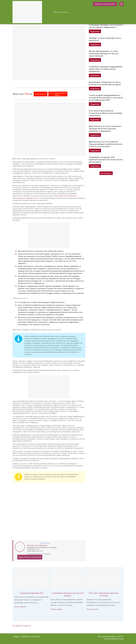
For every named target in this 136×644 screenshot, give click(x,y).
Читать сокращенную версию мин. (58, 94)
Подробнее (95, 31)
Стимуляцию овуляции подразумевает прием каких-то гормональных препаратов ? (106, 69)
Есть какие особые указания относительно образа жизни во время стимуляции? (105, 113)
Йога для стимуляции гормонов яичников (104, 594)
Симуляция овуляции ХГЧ (32, 593)
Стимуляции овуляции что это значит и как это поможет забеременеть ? (106, 26)
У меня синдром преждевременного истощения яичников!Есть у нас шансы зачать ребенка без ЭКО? (106, 98)
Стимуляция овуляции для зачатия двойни (68, 594)
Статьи (49, 12)
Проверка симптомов (61, 12)
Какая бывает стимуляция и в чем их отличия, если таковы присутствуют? (105, 83)
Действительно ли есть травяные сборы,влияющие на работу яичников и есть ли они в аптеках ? (106, 144)
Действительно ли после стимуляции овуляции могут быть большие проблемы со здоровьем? (105, 129)
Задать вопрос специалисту (30, 557)
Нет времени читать (41, 94)
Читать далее (20, 607)
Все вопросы (106, 173)
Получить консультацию (105, 4)
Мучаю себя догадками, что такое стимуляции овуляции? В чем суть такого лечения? (104, 53)
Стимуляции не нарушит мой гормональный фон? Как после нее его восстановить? (106, 159)
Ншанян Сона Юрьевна (37, 545)
